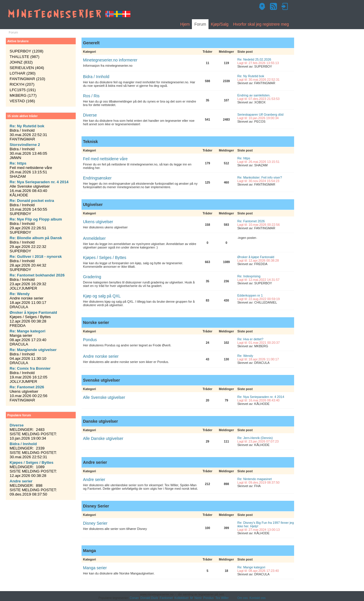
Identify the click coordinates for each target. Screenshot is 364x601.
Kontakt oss (258, 598)
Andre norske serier (101, 356)
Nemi (198, 598)
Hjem (185, 24)
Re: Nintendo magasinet (255, 479)
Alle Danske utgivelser (103, 438)
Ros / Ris (91, 96)
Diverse (90, 115)
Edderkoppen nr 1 (250, 295)
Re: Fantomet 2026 (251, 221)
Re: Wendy (245, 356)
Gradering (92, 277)
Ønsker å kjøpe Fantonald (256, 257)
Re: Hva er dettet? (250, 339)
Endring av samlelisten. (254, 95)
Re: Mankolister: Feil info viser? (260, 177)
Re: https (244, 158)
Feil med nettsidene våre (105, 159)
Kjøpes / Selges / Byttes (105, 258)
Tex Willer (222, 598)
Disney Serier (95, 523)
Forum (200, 24)
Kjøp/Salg (220, 24)
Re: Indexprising (249, 276)
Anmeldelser (94, 238)
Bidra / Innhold (96, 77)
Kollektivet (181, 598)
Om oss (243, 598)
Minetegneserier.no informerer (110, 60)
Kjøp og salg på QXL (102, 296)
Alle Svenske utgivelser (104, 397)
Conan (134, 598)
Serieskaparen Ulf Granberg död (260, 114)
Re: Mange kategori (251, 567)
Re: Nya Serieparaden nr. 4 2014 (261, 397)
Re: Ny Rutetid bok (251, 76)
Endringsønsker (97, 178)
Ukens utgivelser (98, 222)
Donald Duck (149, 598)
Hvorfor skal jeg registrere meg (261, 24)
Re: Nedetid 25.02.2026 (254, 59)
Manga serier (95, 568)
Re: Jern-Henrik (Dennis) (255, 438)
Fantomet (166, 598)
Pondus (90, 340)
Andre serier (94, 480)
